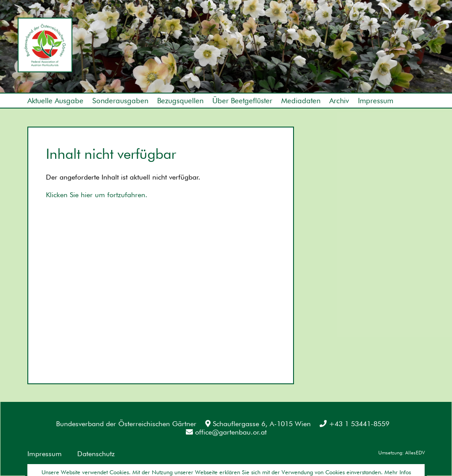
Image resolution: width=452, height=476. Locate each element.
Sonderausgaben (120, 101)
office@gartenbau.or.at (226, 432)
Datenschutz (96, 454)
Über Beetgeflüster (242, 101)
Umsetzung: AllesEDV (401, 453)
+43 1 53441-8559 (354, 424)
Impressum (376, 101)
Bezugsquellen (180, 101)
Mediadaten (301, 101)
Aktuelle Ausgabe (55, 101)
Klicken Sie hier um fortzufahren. (97, 195)
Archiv (339, 101)
